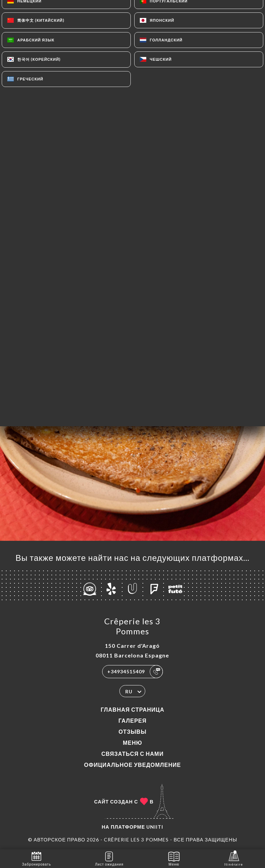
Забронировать (37, 858)
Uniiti (155, 827)
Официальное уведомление (133, 765)
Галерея (132, 720)
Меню (132, 743)
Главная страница (133, 709)
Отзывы (132, 732)
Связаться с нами (132, 754)
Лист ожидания (109, 858)
